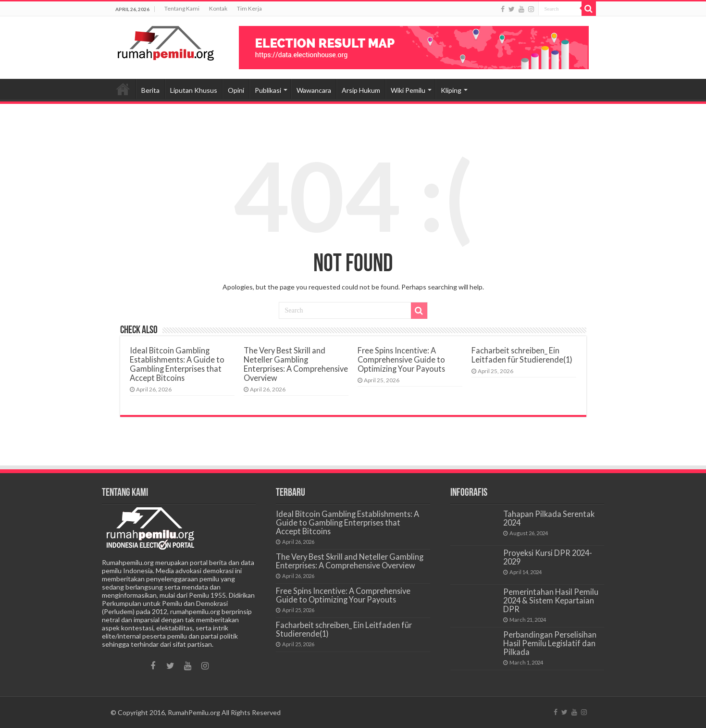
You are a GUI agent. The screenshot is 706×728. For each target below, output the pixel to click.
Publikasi (268, 90)
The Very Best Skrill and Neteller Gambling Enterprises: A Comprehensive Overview (296, 364)
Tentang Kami (182, 8)
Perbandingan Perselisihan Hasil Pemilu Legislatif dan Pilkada (550, 643)
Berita (150, 90)
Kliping (451, 90)
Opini (236, 90)
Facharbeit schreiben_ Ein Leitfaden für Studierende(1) (522, 355)
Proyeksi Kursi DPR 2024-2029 (548, 557)
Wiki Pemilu (408, 90)
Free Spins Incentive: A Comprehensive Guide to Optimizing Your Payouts (401, 359)
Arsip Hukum (361, 90)
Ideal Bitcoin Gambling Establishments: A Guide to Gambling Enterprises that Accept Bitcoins (177, 364)
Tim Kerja (249, 8)
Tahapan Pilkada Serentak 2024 (549, 518)
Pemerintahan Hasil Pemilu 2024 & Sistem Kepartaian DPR (551, 600)
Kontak (218, 8)
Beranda (123, 89)
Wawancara (314, 90)
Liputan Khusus (194, 90)
